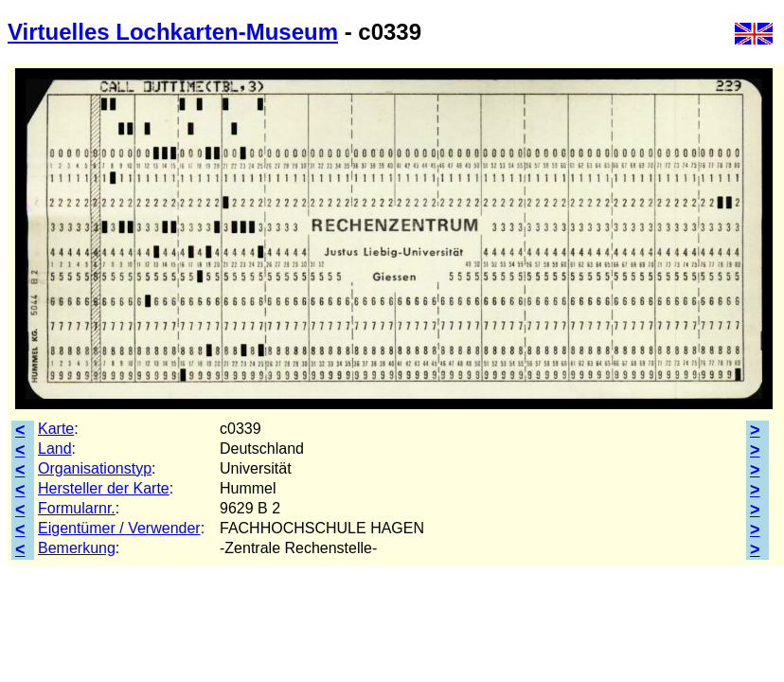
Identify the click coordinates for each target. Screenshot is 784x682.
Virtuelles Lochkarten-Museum (173, 32)
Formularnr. (77, 508)
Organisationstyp (95, 468)
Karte (56, 429)
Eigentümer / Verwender (119, 528)
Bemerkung (77, 548)
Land (55, 449)
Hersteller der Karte (104, 488)
